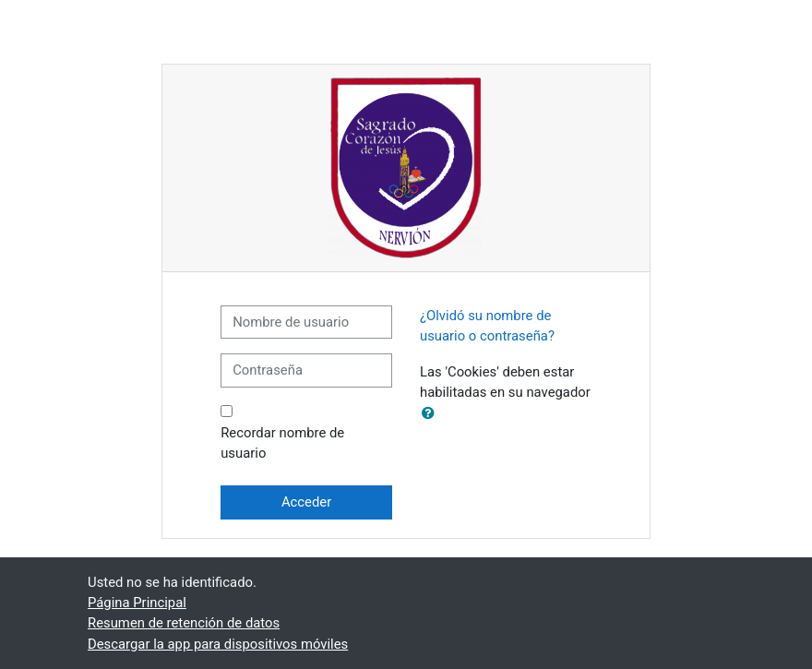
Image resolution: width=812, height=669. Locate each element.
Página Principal (137, 603)
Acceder (306, 502)
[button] (432, 413)
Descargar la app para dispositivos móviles (218, 644)
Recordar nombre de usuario (282, 443)
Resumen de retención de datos (184, 623)
